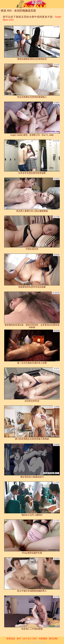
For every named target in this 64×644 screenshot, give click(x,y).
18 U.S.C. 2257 (30, 639)
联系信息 (11, 639)
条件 (19, 639)
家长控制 (53, 639)
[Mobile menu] (3, 4)
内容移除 (43, 639)
